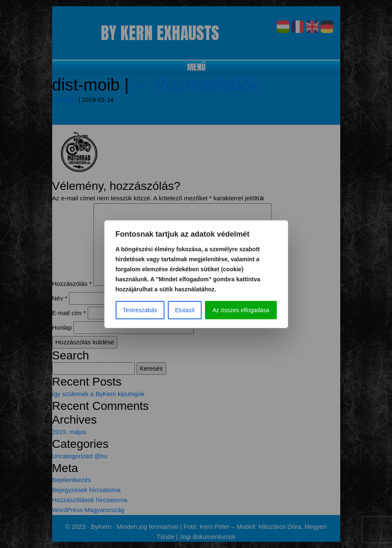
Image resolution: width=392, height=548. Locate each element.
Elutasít (185, 310)
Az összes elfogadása (241, 310)
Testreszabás (140, 310)
